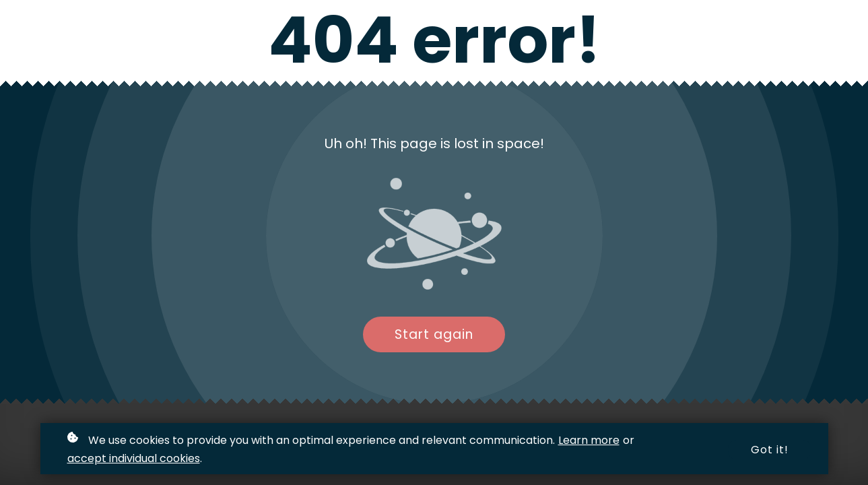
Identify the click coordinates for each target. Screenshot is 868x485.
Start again (434, 334)
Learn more (589, 442)
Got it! (770, 451)
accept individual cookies (134, 459)
